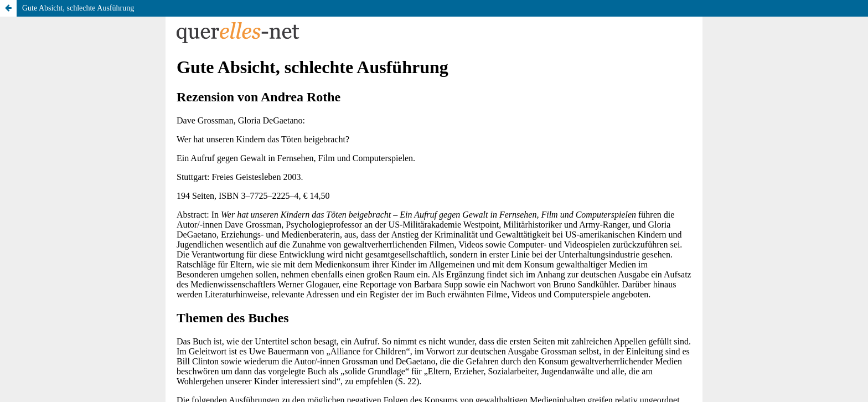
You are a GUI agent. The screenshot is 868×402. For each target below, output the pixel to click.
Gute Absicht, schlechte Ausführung (78, 8)
